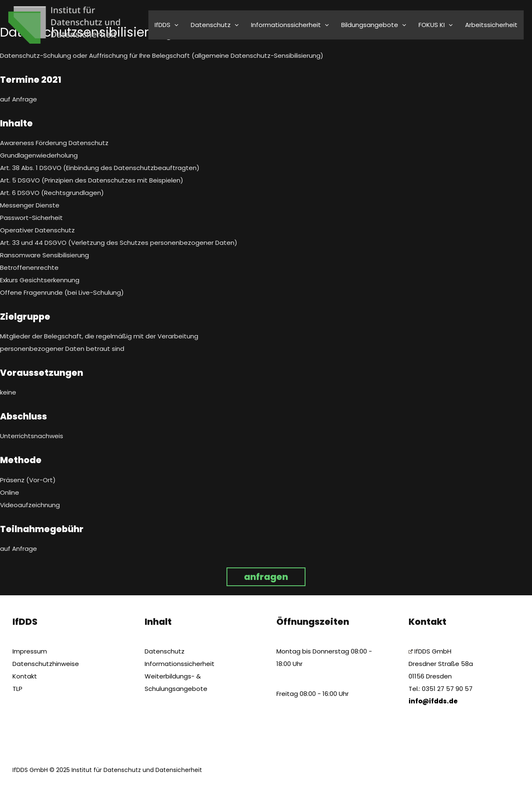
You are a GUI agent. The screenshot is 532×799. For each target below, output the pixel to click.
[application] (174, 25)
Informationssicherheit (290, 25)
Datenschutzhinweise (46, 664)
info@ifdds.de (433, 701)
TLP (17, 689)
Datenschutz (215, 25)
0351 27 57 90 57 (447, 689)
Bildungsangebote (374, 25)
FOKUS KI (436, 25)
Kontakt (25, 676)
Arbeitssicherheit (491, 25)
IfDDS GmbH (430, 651)
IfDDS (166, 25)
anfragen (266, 577)
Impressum (30, 651)
